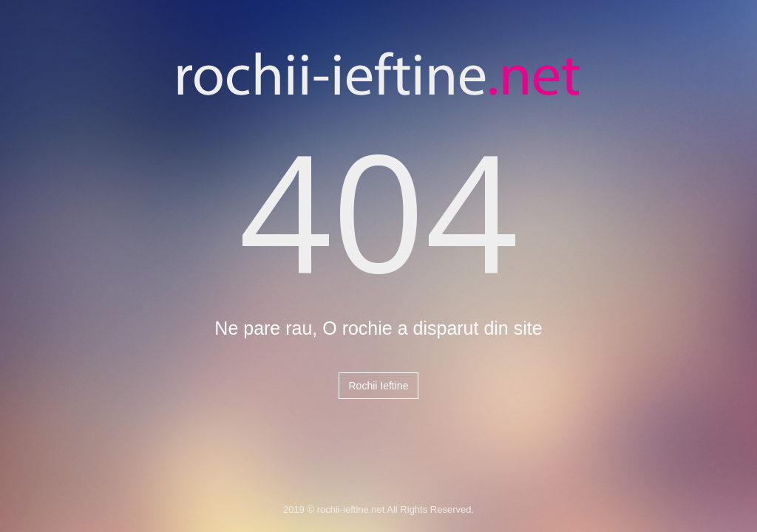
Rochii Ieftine (379, 386)
